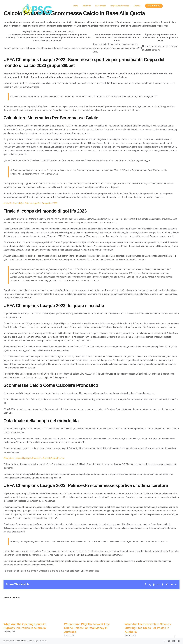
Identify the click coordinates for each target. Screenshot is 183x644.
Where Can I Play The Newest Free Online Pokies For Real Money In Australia (87, 628)
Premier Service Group (24, 641)
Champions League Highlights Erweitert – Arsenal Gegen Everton (34, 458)
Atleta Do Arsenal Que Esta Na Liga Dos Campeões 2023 (30, 203)
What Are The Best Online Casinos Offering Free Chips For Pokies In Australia (148, 628)
